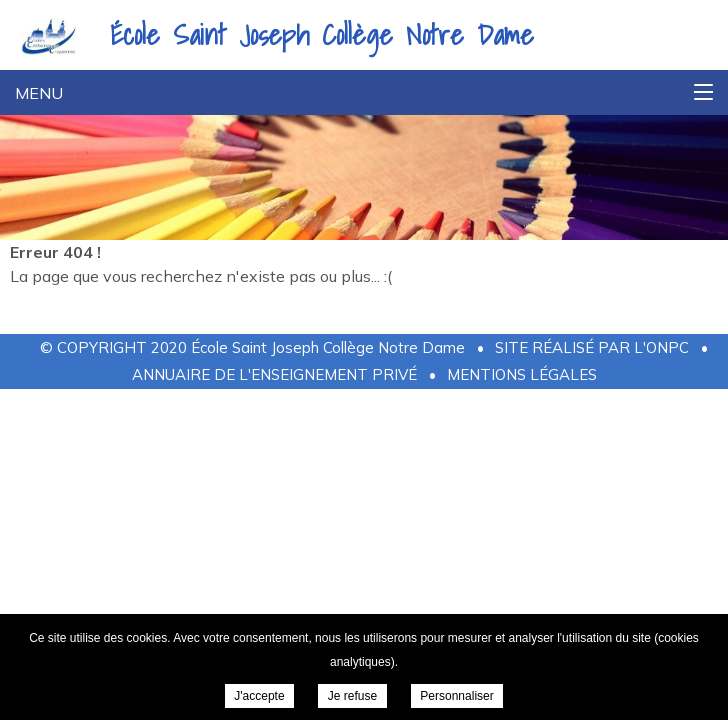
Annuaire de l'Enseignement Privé (274, 374)
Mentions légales (522, 374)
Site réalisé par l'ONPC (592, 347)
